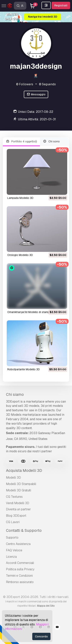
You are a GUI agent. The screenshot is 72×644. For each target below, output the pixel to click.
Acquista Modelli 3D (24, 470)
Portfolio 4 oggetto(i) (21, 142)
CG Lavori (13, 522)
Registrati (61, 5)
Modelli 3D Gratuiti (19, 490)
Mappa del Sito (46, 606)
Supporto (12, 538)
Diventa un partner (18, 509)
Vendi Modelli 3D (18, 503)
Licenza (11, 557)
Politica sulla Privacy (20, 569)
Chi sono (51, 142)
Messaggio (36, 95)
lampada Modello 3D (20, 198)
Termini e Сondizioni (19, 576)
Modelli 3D (13, 478)
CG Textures (14, 497)
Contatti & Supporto (24, 530)
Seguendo (47, 84)
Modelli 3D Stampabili (21, 484)
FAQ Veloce (14, 550)
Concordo (41, 636)
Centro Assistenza (18, 544)
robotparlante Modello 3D (24, 369)
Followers (25, 84)
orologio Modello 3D (20, 255)
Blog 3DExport (16, 516)
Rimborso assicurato (20, 582)
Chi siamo (15, 394)
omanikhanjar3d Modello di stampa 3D (31, 312)
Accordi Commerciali (20, 563)
